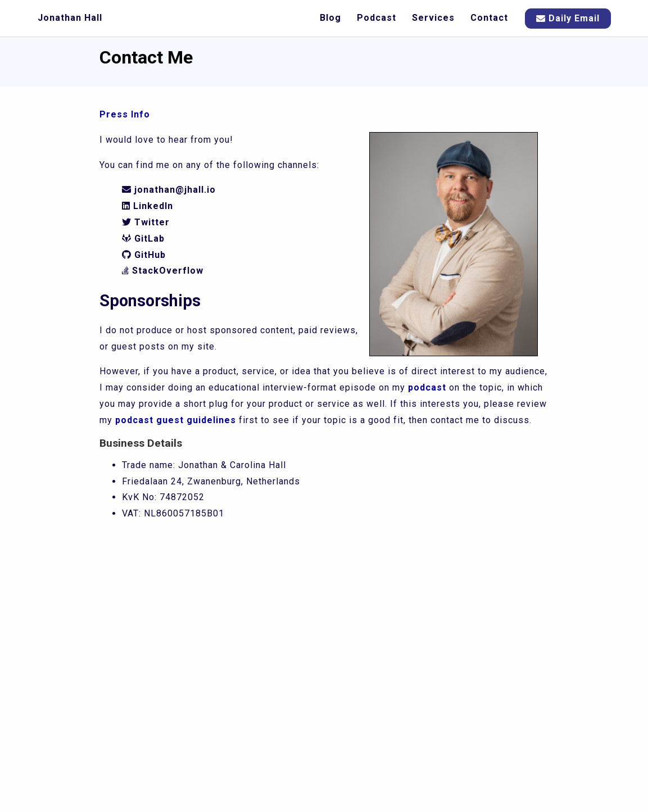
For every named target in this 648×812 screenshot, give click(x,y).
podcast (427, 387)
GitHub (144, 255)
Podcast (377, 18)
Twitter (146, 222)
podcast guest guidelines (176, 420)
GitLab (143, 239)
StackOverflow (163, 271)
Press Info (125, 114)
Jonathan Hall (70, 18)
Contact (489, 18)
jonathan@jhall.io (169, 190)
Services (433, 18)
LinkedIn (148, 206)
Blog (330, 18)
